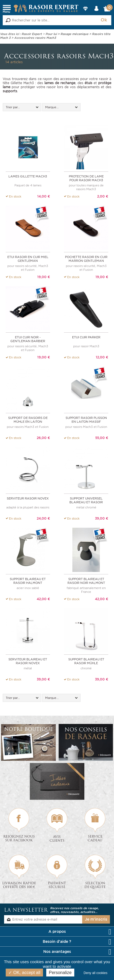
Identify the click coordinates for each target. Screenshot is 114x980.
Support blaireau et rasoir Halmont (28, 580)
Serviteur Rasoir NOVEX (28, 498)
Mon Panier (107, 10)
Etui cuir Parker (86, 337)
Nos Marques (85, 13)
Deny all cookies (97, 973)
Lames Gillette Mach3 (28, 176)
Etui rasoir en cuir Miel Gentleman (28, 259)
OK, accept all (24, 973)
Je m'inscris (96, 919)
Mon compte (96, 13)
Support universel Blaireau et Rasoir (86, 500)
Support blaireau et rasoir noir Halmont (86, 580)
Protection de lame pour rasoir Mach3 (86, 178)
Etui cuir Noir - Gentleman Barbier (28, 339)
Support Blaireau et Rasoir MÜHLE (86, 661)
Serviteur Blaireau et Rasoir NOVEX (28, 661)
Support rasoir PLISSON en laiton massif (86, 419)
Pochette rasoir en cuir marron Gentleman (86, 259)
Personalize (60, 973)
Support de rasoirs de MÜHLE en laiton (28, 419)
